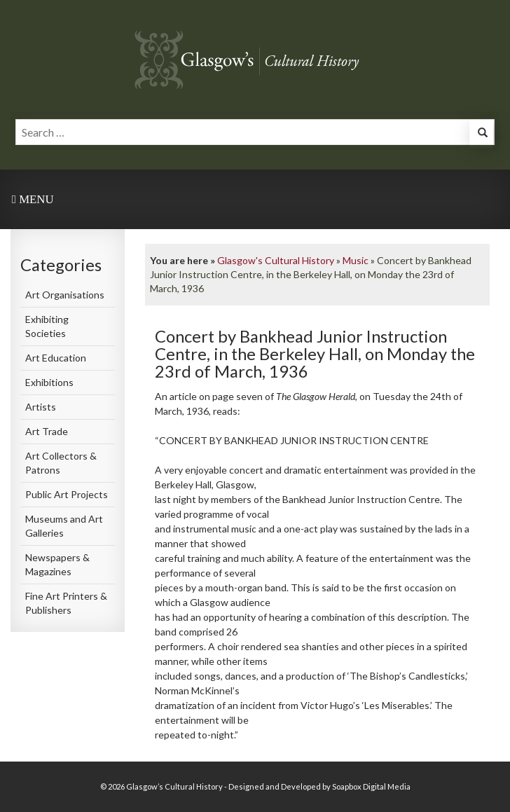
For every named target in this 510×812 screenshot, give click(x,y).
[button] (481, 134)
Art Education (56, 358)
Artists (41, 407)
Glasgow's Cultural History (276, 260)
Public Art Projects (67, 494)
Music (356, 260)
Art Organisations (65, 295)
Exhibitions (49, 382)
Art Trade (47, 431)
